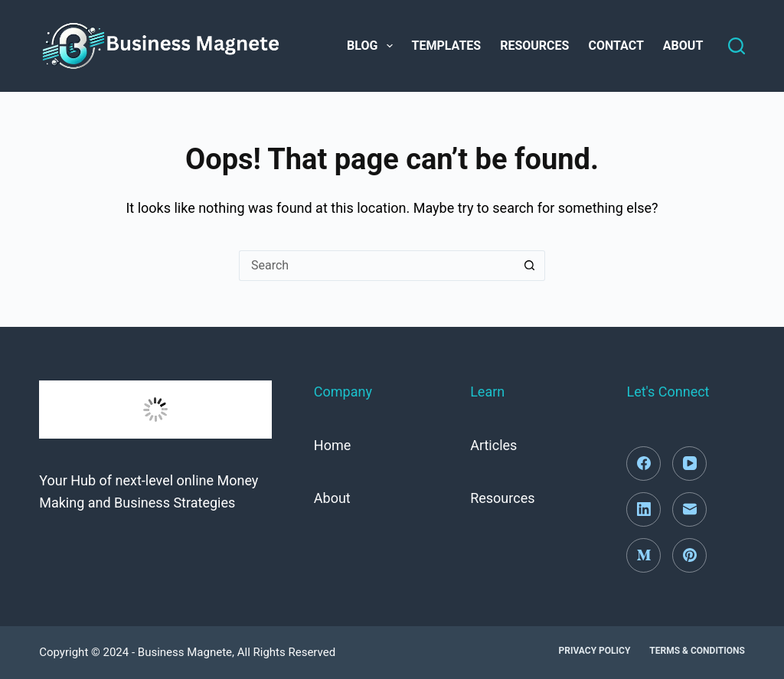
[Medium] (644, 555)
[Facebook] (644, 464)
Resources (534, 46)
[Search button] (530, 266)
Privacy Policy (595, 651)
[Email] (689, 509)
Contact (616, 46)
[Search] (737, 46)
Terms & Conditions (697, 651)
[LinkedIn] (644, 509)
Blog (373, 46)
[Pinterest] (689, 555)
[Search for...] (377, 266)
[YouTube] (689, 464)
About (683, 46)
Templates (447, 46)
